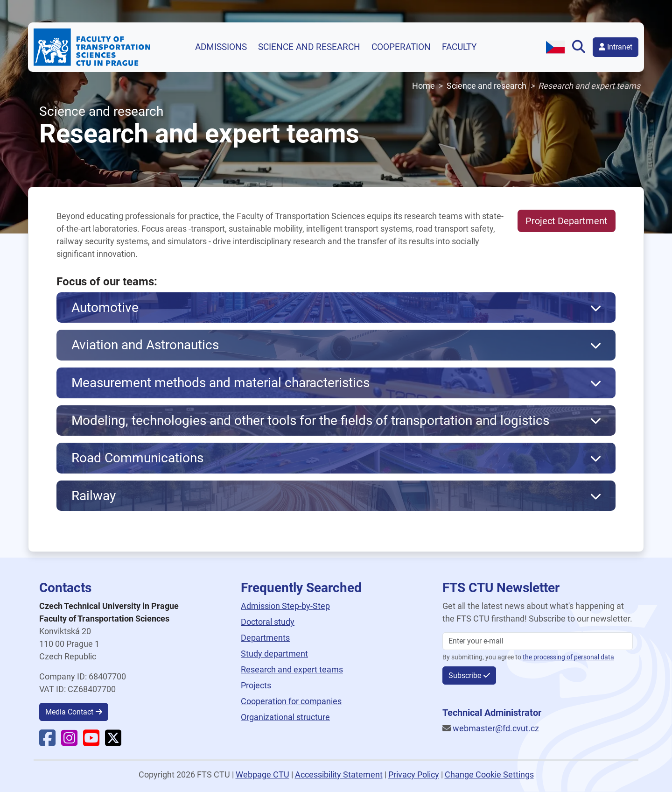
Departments (265, 638)
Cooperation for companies (291, 701)
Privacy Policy (414, 774)
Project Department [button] (567, 221)
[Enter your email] (538, 641)
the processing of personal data (568, 657)
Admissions (221, 47)
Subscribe (465, 675)
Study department (274, 654)
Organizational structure (285, 717)
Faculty (459, 47)
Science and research (309, 47)
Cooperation (401, 47)
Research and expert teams (292, 669)
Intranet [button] (616, 47)
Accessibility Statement (339, 774)
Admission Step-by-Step (285, 606)
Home (423, 86)
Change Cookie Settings (489, 774)
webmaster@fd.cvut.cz (496, 728)
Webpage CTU (262, 774)
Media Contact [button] (69, 712)
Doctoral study (268, 622)
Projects (256, 685)
